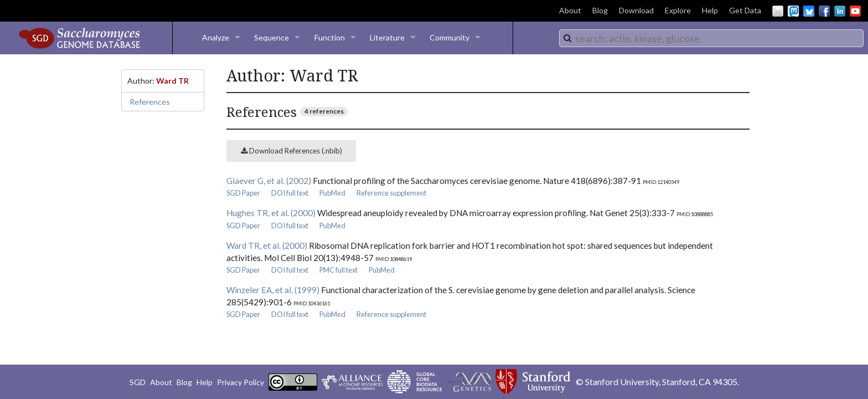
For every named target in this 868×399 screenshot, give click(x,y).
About (570, 10)
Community (449, 37)
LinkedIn (840, 11)
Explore (678, 10)
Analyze (216, 37)
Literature (387, 37)
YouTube (855, 11)
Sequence (272, 37)
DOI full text (290, 193)
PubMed (332, 193)
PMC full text (339, 270)
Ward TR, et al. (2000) (267, 245)
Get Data (745, 10)
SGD (138, 382)
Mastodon (793, 11)
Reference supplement (391, 193)
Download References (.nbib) (291, 151)
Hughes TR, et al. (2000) (271, 213)
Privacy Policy (241, 382)
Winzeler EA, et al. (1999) (273, 290)
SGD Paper (243, 193)
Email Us (778, 11)
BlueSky (809, 11)
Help (710, 10)
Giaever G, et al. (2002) (269, 181)
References (150, 102)
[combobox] (711, 38)
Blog (600, 10)
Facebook (824, 11)
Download (636, 10)
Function (330, 37)
